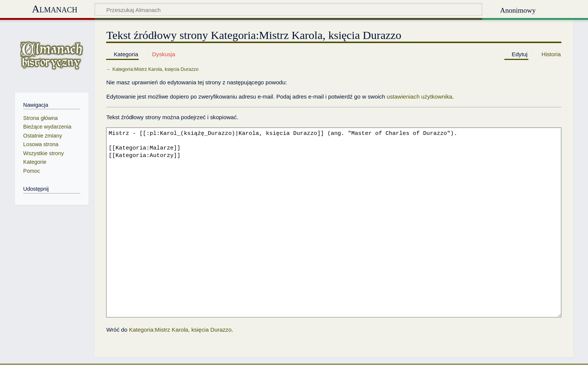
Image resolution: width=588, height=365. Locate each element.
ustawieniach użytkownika (419, 96)
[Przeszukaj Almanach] (288, 9)
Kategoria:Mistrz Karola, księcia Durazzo (156, 69)
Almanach (55, 9)
